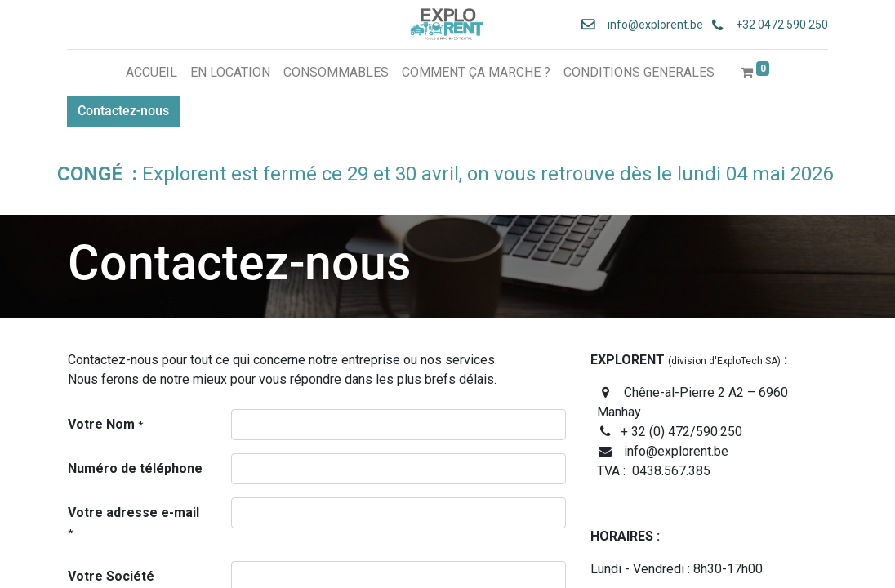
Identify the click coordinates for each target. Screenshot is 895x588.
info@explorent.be (650, 24)
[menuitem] (151, 73)
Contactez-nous (124, 111)
